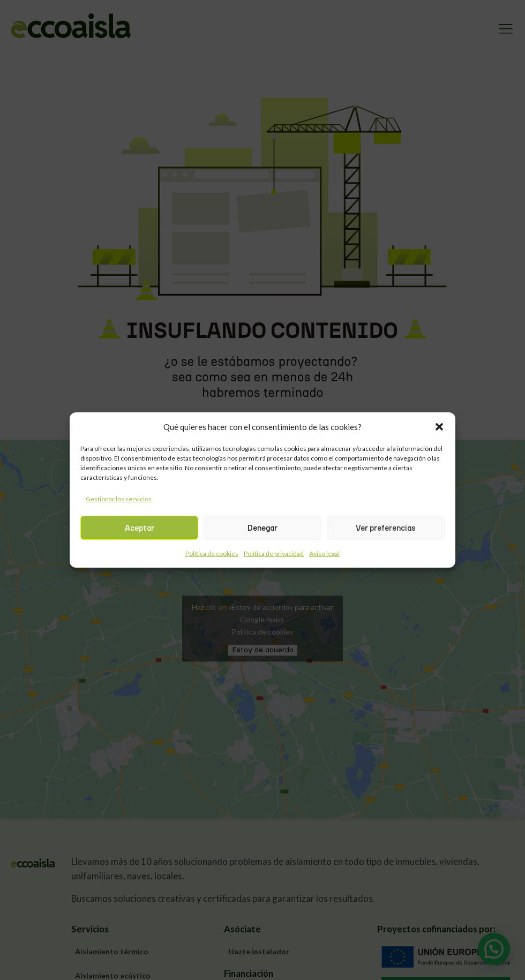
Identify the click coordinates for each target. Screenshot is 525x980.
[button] (439, 427)
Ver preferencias (386, 528)
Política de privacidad (274, 553)
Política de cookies (212, 553)
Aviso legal (324, 553)
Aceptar (140, 528)
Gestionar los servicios (119, 499)
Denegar (262, 528)
